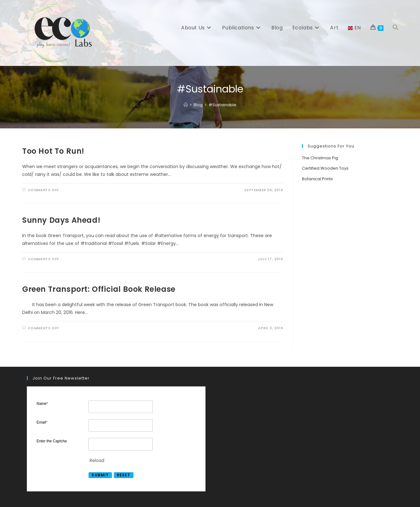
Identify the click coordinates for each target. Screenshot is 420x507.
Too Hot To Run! (53, 151)
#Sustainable (222, 105)
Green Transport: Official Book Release (99, 289)
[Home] (186, 105)
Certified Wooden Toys (325, 168)
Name (42, 404)
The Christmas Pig (320, 158)
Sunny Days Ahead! (61, 220)
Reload (97, 460)
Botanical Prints (317, 179)
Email (42, 422)
